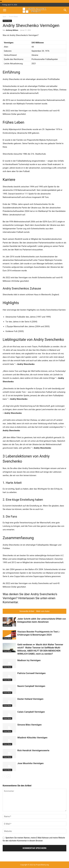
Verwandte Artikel (27, 611)
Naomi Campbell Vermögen (31, 686)
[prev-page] (4, 776)
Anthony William (12, 30)
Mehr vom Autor (43, 611)
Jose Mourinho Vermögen (30, 763)
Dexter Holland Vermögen (30, 699)
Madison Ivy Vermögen (29, 660)
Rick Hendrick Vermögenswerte (33, 750)
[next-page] (9, 776)
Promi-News (13, 17)
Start (4, 17)
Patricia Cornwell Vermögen (31, 673)
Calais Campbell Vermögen (31, 712)
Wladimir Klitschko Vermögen (32, 738)
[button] (5, 10)
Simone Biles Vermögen (29, 725)
